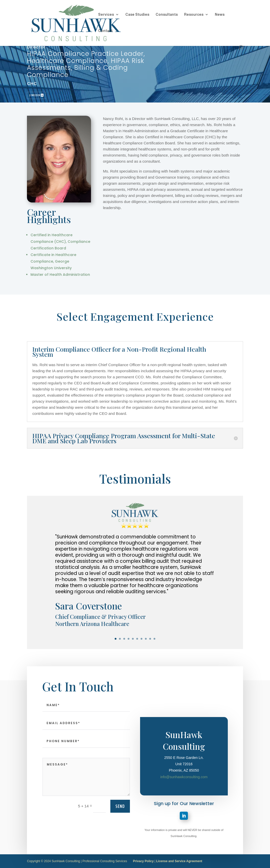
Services (106, 15)
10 (154, 639)
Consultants (167, 15)
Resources (194, 15)
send (120, 830)
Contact (105, 31)
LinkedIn (35, 95)
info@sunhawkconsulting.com (184, 813)
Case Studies (137, 15)
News (220, 15)
